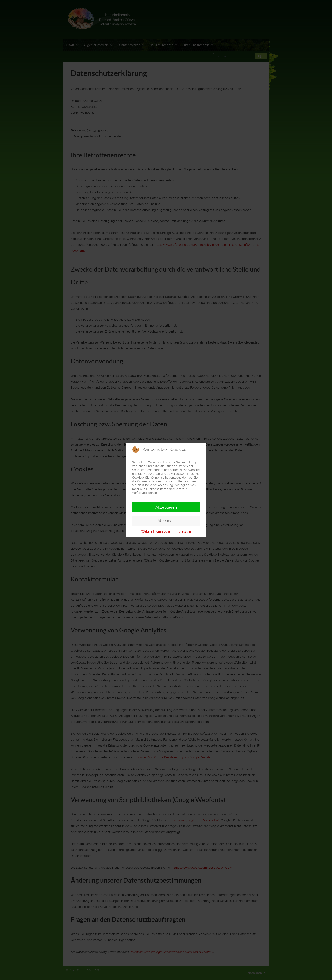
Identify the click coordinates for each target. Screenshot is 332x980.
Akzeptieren (166, 507)
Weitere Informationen (157, 531)
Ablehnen (166, 521)
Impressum (183, 531)
